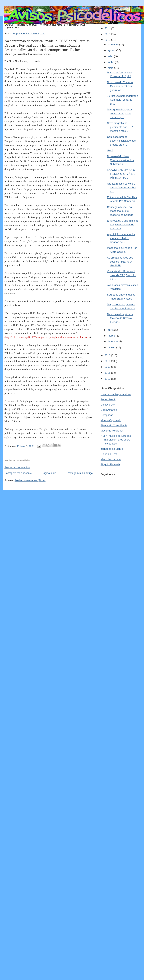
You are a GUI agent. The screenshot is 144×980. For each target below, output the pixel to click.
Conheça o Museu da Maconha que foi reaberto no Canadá (120, 211)
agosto (112, 50)
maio (111, 68)
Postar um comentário (17, 467)
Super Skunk (108, 399)
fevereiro (113, 341)
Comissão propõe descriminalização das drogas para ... (121, 141)
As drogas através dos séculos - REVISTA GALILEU (120, 262)
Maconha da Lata (111, 459)
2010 (108, 361)
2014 (108, 28)
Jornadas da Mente (112, 449)
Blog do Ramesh (110, 464)
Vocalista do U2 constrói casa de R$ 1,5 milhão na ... (121, 275)
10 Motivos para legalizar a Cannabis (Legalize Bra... (122, 100)
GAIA (110, 150)
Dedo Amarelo (109, 410)
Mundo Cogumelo (111, 420)
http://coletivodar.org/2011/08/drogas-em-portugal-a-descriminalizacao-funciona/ (48, 337)
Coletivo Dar (108, 405)
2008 (108, 373)
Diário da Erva (109, 454)
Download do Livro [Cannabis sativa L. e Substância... (121, 160)
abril (111, 330)
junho (111, 62)
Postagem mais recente (18, 473)
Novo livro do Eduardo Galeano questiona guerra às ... (120, 86)
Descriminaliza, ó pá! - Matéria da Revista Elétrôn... (120, 318)
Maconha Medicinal (112, 431)
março (112, 336)
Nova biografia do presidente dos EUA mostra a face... (120, 127)
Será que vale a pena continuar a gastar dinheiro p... (119, 113)
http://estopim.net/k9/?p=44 (29, 33)
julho (111, 56)
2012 (108, 40)
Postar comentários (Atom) (30, 480)
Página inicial (49, 473)
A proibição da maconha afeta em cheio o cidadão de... (121, 238)
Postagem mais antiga (80, 473)
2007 (108, 379)
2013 (108, 34)
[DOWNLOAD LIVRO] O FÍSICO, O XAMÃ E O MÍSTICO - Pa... (121, 174)
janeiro (112, 347)
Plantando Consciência (114, 425)
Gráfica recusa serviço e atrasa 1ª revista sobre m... (121, 188)
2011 (108, 355)
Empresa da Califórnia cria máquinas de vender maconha (122, 225)
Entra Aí (21, 446)
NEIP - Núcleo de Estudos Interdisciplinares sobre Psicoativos (116, 440)
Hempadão (107, 415)
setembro (114, 44)
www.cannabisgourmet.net (116, 394)
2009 (108, 367)
